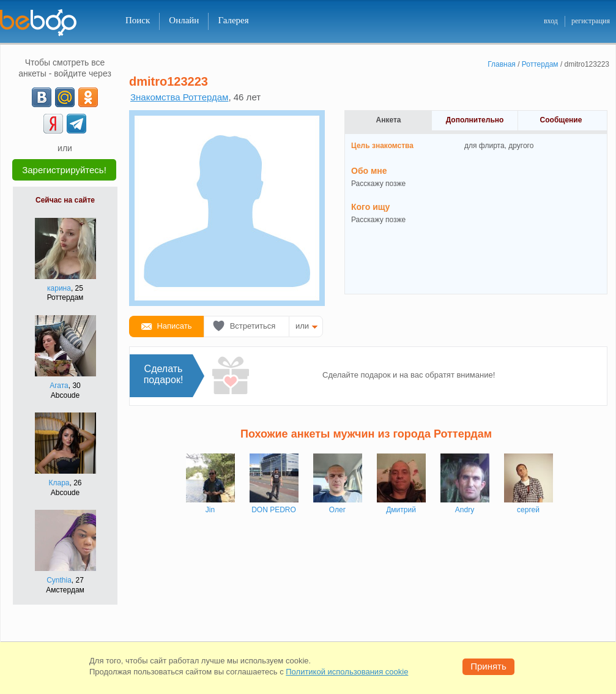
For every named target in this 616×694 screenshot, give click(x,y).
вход (551, 21)
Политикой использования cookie (347, 672)
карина (59, 288)
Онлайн (184, 20)
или (302, 326)
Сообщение (561, 120)
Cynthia (59, 580)
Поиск (138, 20)
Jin (210, 510)
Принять (488, 666)
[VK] (42, 97)
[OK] (88, 97)
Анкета (389, 120)
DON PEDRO (274, 510)
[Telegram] (76, 124)
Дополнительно (475, 120)
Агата (59, 386)
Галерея (233, 20)
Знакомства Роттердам (179, 97)
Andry (465, 510)
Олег (337, 510)
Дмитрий (401, 510)
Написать (174, 326)
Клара (59, 483)
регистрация (591, 21)
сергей (528, 510)
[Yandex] (53, 124)
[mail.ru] (65, 97)
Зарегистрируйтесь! (64, 170)
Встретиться (253, 326)
